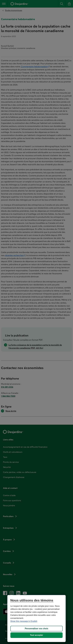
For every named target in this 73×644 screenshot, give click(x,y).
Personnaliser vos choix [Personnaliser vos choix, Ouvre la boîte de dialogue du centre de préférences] (36, 629)
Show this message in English (24, 621)
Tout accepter (36, 635)
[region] (37, 619)
